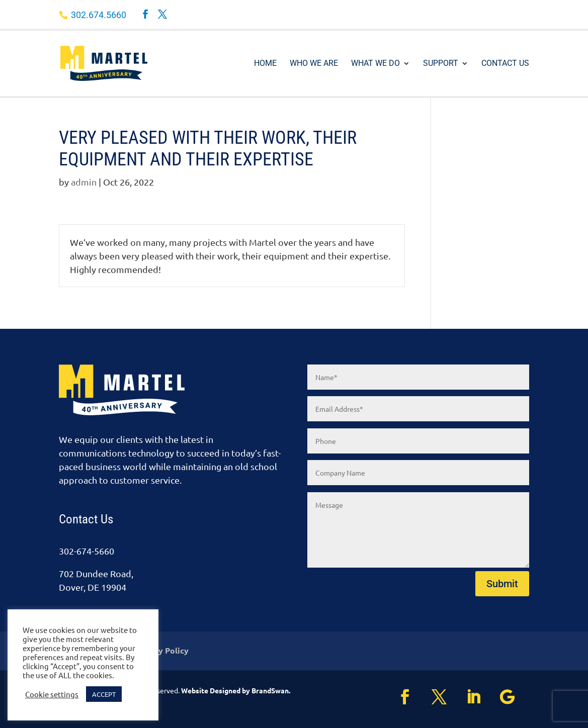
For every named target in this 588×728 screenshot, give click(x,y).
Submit (502, 584)
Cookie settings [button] (52, 694)
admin (84, 182)
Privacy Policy (161, 651)
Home (265, 64)
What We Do (375, 64)
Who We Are (314, 64)
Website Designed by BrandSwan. (236, 690)
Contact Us (505, 64)
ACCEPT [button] (104, 694)
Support (441, 64)
